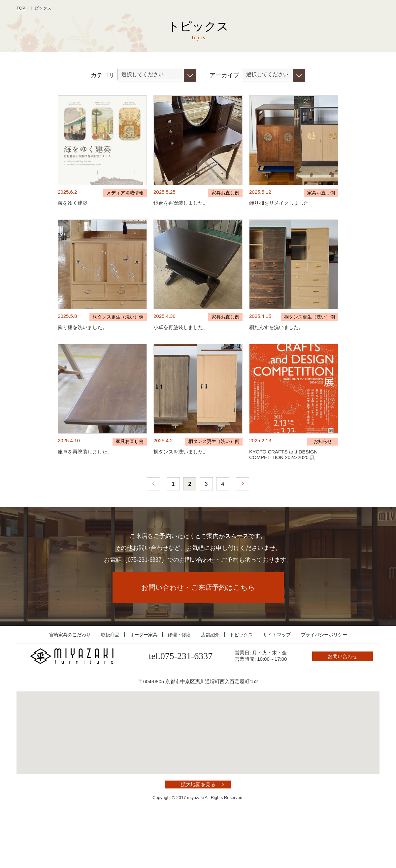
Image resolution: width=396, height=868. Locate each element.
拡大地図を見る (198, 833)
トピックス (241, 683)
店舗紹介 (210, 683)
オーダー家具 (144, 683)
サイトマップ (277, 683)
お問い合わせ (350, 21)
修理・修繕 (179, 683)
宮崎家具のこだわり (70, 683)
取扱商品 (110, 683)
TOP (21, 56)
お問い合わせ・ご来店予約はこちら (198, 636)
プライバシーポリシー (324, 683)
